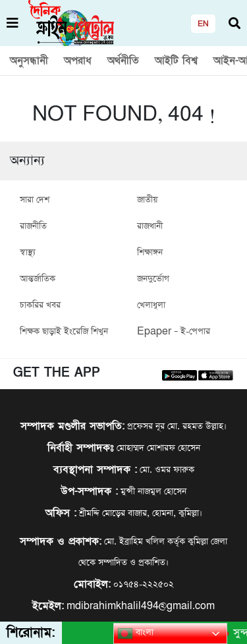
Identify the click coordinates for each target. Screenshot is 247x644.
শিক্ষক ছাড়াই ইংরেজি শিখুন (64, 332)
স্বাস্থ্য (28, 253)
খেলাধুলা (151, 305)
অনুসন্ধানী (29, 61)
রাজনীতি (33, 226)
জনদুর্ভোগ (153, 279)
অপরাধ (78, 61)
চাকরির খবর (40, 305)
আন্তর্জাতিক (38, 279)
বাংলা (135, 633)
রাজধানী (150, 226)
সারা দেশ (35, 200)
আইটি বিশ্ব (176, 61)
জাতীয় (148, 200)
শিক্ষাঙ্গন (150, 253)
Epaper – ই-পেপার (174, 332)
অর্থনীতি (123, 61)
